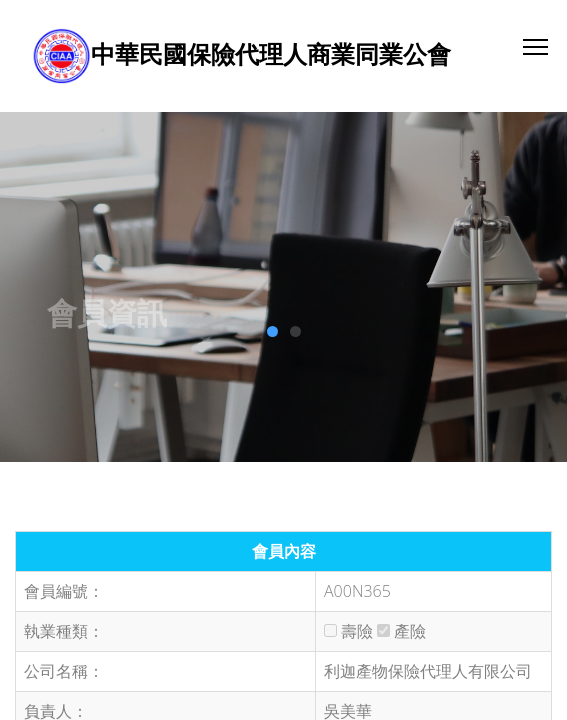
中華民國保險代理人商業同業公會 (271, 53)
